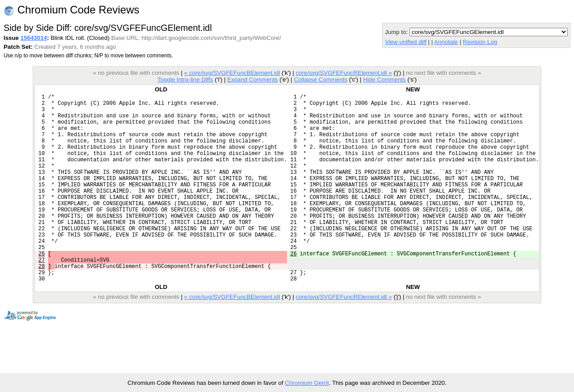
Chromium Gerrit (307, 383)
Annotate (446, 42)
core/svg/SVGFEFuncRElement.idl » (344, 73)
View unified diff (405, 42)
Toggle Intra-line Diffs (185, 80)
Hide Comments (385, 80)
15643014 (34, 38)
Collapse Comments (320, 80)
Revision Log (480, 42)
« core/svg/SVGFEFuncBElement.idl (232, 73)
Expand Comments (253, 80)
